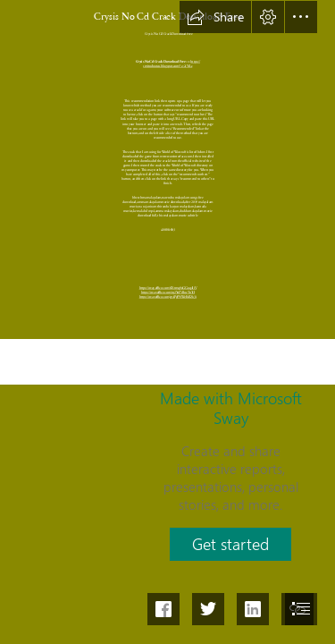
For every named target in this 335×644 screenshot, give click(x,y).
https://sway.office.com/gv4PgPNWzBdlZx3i (167, 297)
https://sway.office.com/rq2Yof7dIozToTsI (167, 292)
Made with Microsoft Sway (231, 408)
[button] (215, 17)
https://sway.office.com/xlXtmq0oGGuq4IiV (167, 288)
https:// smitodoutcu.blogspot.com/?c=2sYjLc (172, 64)
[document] (167, 322)
